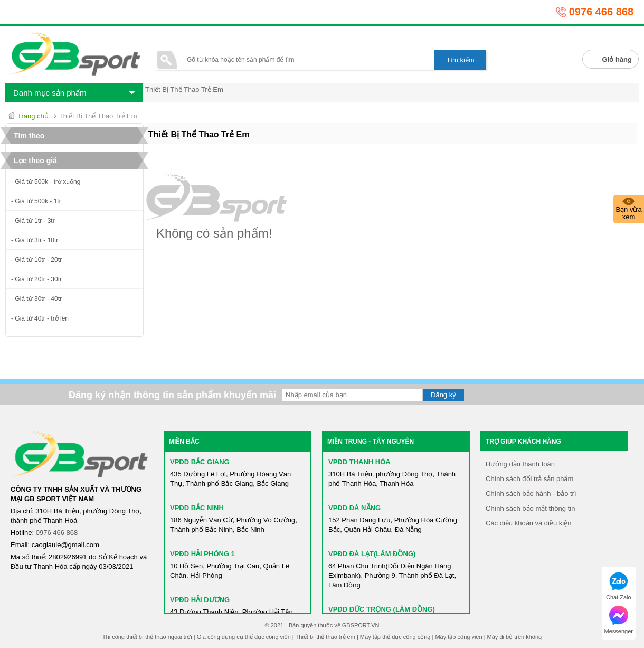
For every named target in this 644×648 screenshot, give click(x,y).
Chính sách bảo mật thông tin (530, 508)
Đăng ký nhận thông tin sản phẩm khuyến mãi (172, 395)
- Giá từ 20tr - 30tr (36, 279)
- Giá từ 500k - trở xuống (46, 182)
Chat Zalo (619, 586)
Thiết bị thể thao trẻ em (325, 637)
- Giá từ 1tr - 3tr (33, 221)
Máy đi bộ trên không (515, 637)
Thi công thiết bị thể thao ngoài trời (147, 637)
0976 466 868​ (57, 533)
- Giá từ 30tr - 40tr (36, 299)
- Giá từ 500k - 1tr (36, 201)
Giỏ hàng (617, 59)
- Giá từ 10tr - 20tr (36, 260)
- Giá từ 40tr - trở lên (40, 318)
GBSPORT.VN (361, 625)
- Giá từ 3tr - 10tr (35, 240)
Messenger (619, 620)
